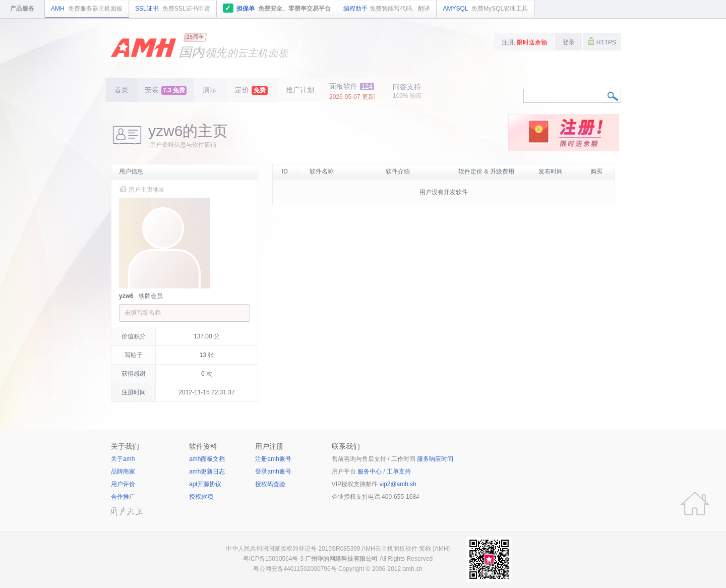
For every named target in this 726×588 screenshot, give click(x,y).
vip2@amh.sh (398, 484)
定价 (251, 90)
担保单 (277, 8)
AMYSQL (485, 9)
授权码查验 (270, 484)
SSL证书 (173, 9)
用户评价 (123, 484)
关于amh (123, 459)
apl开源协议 (205, 484)
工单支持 (399, 472)
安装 (166, 90)
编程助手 (387, 9)
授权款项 (201, 497)
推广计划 (300, 90)
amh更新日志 (207, 472)
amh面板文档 (207, 459)
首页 (122, 90)
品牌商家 (123, 472)
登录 (569, 42)
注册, (525, 42)
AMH (87, 9)
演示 (210, 90)
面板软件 (352, 91)
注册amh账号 (273, 459)
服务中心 (370, 472)
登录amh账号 (273, 472)
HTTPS (602, 41)
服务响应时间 (435, 459)
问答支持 (407, 91)
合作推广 (123, 497)
